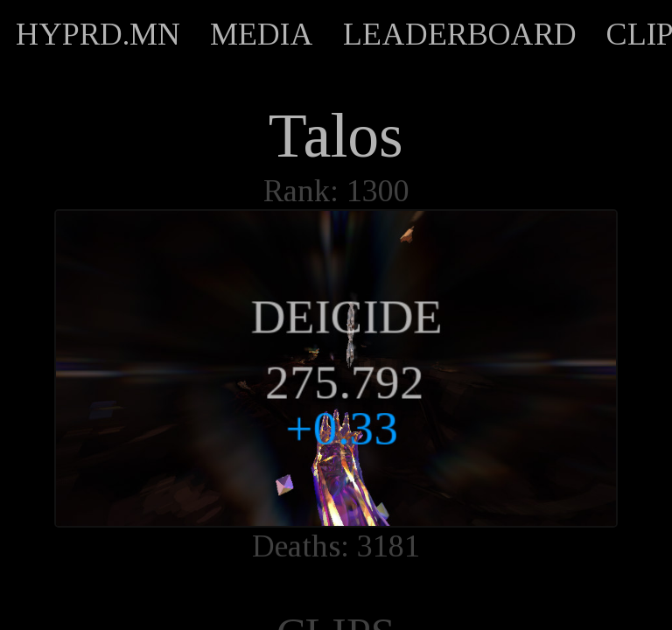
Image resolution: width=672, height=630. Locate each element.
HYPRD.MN (98, 34)
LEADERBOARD (460, 34)
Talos (336, 136)
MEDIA (262, 34)
